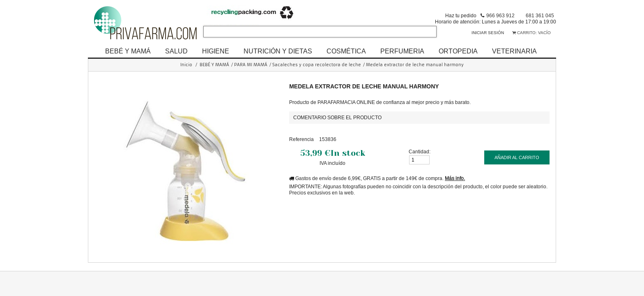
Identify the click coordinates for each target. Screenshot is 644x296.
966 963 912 (500, 15)
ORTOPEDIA (458, 51)
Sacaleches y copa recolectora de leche (317, 65)
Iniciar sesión (488, 33)
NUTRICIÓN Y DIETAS (278, 51)
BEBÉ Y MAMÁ (128, 51)
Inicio (186, 65)
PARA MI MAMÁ (251, 65)
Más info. (455, 178)
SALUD (176, 51)
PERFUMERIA (402, 51)
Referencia (301, 139)
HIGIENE (216, 51)
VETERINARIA (514, 51)
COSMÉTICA (346, 51)
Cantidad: (420, 151)
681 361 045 (540, 15)
